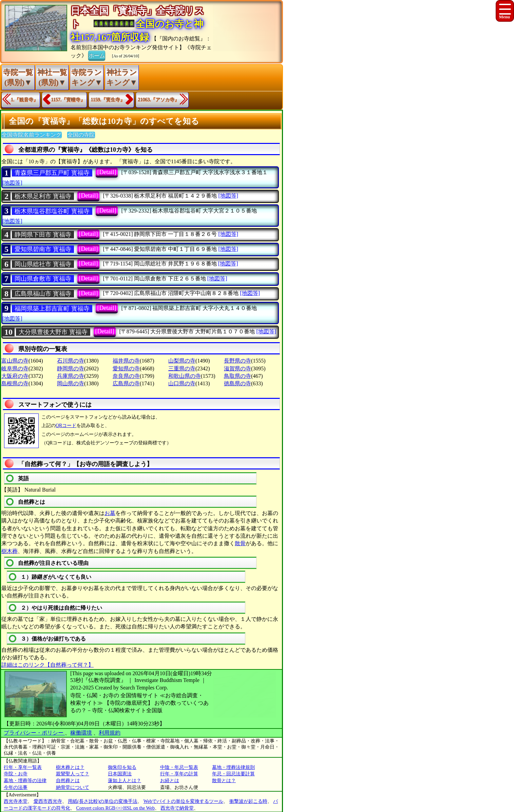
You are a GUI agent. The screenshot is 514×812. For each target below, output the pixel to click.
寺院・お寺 (16, 774)
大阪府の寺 (15, 376)
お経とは (170, 781)
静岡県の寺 (71, 368)
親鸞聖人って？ (73, 774)
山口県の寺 (182, 383)
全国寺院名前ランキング (32, 135)
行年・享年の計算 (179, 774)
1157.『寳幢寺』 (68, 100)
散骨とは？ (224, 781)
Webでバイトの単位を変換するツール (183, 801)
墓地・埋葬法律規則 (233, 767)
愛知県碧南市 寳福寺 (43, 249)
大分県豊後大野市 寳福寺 (53, 332)
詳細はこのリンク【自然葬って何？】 (47, 665)
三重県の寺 (182, 368)
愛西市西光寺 (48, 801)
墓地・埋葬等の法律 (25, 781)
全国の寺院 (81, 135)
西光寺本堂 (16, 801)
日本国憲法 (120, 774)
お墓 (110, 513)
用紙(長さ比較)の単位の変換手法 (103, 801)
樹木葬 (9, 551)
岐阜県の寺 (15, 368)
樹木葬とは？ (70, 767)
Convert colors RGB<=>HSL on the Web (116, 808)
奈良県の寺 (126, 376)
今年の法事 (16, 787)
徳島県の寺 (237, 383)
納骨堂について (73, 787)
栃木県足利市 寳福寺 (43, 196)
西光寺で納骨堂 (177, 808)
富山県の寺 (15, 361)
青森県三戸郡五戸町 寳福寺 (52, 173)
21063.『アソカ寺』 (159, 100)
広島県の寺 (126, 383)
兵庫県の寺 (71, 376)
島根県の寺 (15, 383)
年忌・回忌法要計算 (233, 774)
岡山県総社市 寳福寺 (43, 264)
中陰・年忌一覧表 (179, 767)
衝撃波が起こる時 (248, 801)
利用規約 (110, 733)
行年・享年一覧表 (23, 767)
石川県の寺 (71, 361)
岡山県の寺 (71, 383)
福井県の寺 (126, 361)
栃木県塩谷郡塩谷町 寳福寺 (52, 211)
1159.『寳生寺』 (108, 100)
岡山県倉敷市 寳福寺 (43, 279)
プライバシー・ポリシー (34, 733)
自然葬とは (68, 781)
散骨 (240, 543)
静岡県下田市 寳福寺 (43, 235)
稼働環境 (81, 733)
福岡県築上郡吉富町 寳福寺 (52, 309)
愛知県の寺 (126, 368)
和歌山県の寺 (185, 376)
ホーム (97, 55)
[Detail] (107, 172)
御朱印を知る (122, 767)
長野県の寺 (237, 361)
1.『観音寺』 (25, 100)
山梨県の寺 (182, 361)
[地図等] (12, 183)
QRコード (66, 426)
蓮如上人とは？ (125, 781)
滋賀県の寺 (237, 368)
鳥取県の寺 (237, 376)
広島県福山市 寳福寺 (43, 294)
